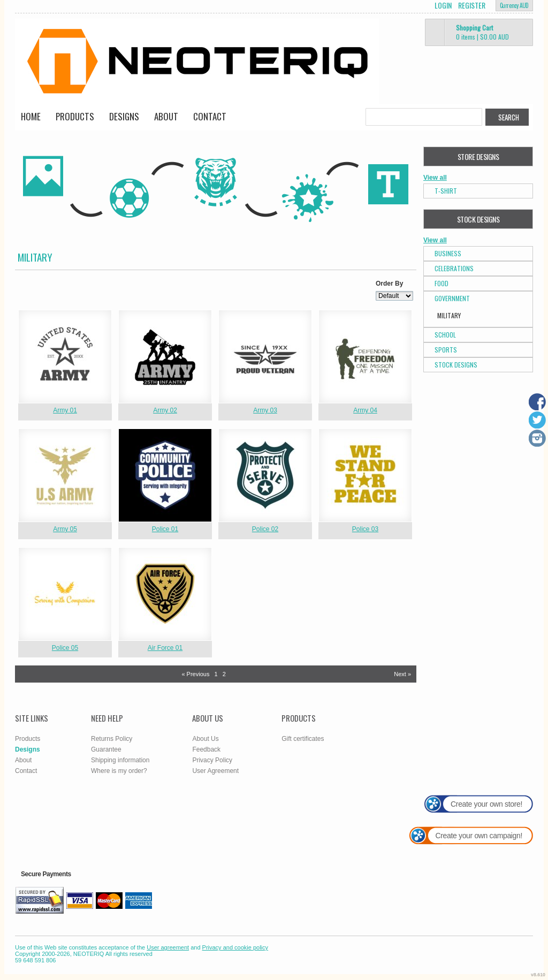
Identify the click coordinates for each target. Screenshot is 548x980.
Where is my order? (119, 771)
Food (442, 283)
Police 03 (365, 529)
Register (472, 5)
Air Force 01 (165, 648)
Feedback (206, 749)
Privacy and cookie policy (235, 947)
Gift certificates (303, 739)
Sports (446, 350)
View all (435, 178)
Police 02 (265, 529)
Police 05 (65, 648)
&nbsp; (65, 357)
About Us (205, 739)
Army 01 (65, 410)
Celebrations (454, 268)
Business (448, 253)
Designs (124, 116)
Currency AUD (514, 5)
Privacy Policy (212, 760)
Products (75, 116)
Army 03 (265, 410)
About (166, 116)
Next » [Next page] (402, 674)
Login (443, 5)
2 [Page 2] (224, 674)
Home (31, 116)
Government (452, 298)
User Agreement (215, 771)
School (445, 335)
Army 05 (65, 529)
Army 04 (365, 410)
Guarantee (106, 749)
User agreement (168, 947)
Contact (210, 116)
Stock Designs (456, 365)
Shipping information (120, 760)
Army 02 (165, 410)
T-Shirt (446, 191)
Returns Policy (112, 739)
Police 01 (165, 529)
